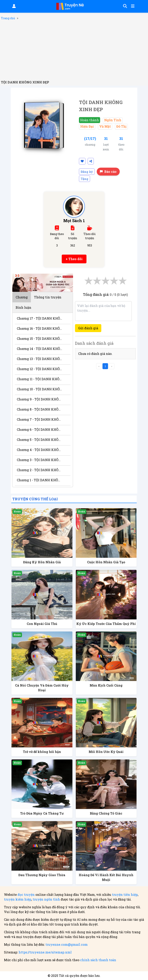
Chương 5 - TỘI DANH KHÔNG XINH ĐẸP (40, 440)
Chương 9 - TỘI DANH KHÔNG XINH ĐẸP (40, 399)
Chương (22, 297)
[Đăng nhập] (14, 6)
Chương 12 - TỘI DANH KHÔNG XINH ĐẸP (40, 369)
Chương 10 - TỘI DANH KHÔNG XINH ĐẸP (40, 389)
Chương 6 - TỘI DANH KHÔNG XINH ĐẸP (40, 429)
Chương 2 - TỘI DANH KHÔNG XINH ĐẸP (40, 470)
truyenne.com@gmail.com (67, 944)
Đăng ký (87, 172)
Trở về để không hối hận (42, 752)
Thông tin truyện (48, 297)
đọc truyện (26, 895)
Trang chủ (8, 18)
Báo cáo (108, 171)
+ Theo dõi (74, 259)
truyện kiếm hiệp (18, 899)
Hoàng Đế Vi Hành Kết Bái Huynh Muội (106, 877)
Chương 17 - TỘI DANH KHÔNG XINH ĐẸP (40, 318)
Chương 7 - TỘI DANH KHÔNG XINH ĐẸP (40, 419)
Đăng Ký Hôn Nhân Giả (42, 562)
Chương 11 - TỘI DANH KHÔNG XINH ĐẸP (40, 379)
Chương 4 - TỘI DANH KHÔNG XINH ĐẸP (40, 450)
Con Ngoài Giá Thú (42, 624)
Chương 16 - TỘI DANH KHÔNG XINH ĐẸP (40, 328)
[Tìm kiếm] (124, 6)
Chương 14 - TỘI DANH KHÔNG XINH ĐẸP (40, 349)
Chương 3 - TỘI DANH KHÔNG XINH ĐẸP (40, 460)
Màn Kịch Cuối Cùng (106, 685)
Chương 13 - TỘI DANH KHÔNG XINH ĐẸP (40, 359)
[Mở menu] (132, 6)
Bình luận (23, 307)
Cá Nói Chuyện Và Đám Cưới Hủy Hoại (42, 688)
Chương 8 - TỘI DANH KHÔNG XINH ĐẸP (40, 409)
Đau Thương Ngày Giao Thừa (42, 875)
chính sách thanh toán (98, 960)
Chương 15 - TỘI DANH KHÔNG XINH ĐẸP (40, 339)
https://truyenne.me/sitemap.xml (45, 952)
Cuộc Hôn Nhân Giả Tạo (106, 562)
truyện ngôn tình (46, 899)
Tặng (84, 179)
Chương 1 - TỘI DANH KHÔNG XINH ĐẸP (40, 480)
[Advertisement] (74, 50)
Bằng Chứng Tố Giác (106, 813)
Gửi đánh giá (88, 328)
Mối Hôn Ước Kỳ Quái (106, 752)
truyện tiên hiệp (125, 895)
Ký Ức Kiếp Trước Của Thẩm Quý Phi (106, 624)
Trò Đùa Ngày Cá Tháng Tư (42, 813)
